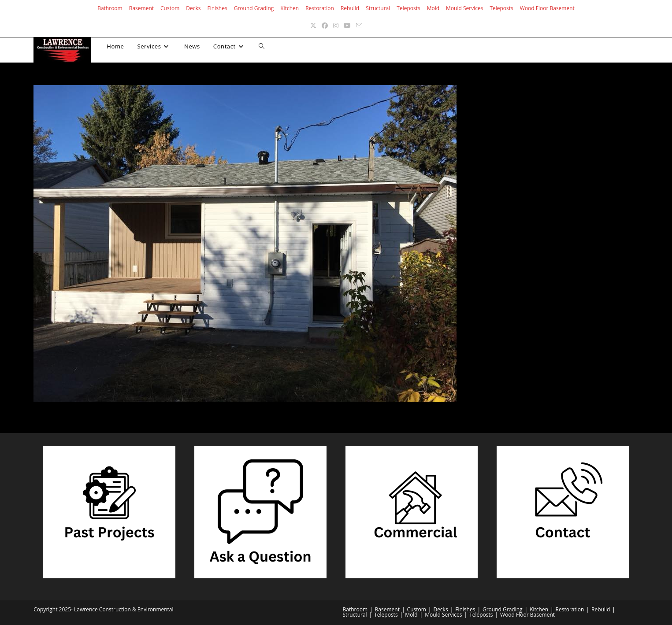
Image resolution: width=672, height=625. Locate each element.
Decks (193, 8)
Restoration (320, 8)
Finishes (217, 8)
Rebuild (350, 8)
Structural (378, 8)
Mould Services (464, 8)
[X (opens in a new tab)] (313, 25)
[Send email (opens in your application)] (359, 25)
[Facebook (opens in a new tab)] (325, 25)
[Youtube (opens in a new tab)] (347, 25)
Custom (170, 8)
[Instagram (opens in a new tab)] (336, 25)
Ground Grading (254, 8)
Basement (141, 8)
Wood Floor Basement (547, 8)
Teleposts (408, 8)
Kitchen (290, 8)
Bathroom (110, 8)
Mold (433, 8)
